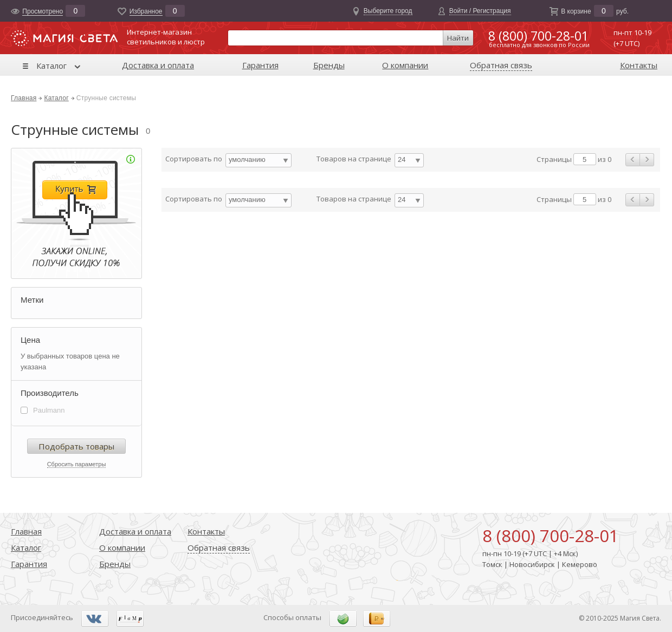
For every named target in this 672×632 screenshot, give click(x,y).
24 (402, 159)
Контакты (639, 65)
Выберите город (388, 11)
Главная (24, 98)
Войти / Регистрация (480, 11)
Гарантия (260, 65)
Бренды (329, 65)
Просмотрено (43, 11)
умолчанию (247, 159)
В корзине (576, 11)
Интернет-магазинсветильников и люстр (166, 37)
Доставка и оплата (158, 65)
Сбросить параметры (77, 464)
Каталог (51, 66)
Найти (458, 38)
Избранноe (146, 11)
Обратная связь (501, 65)
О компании (405, 65)
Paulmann (49, 410)
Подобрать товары (76, 446)
